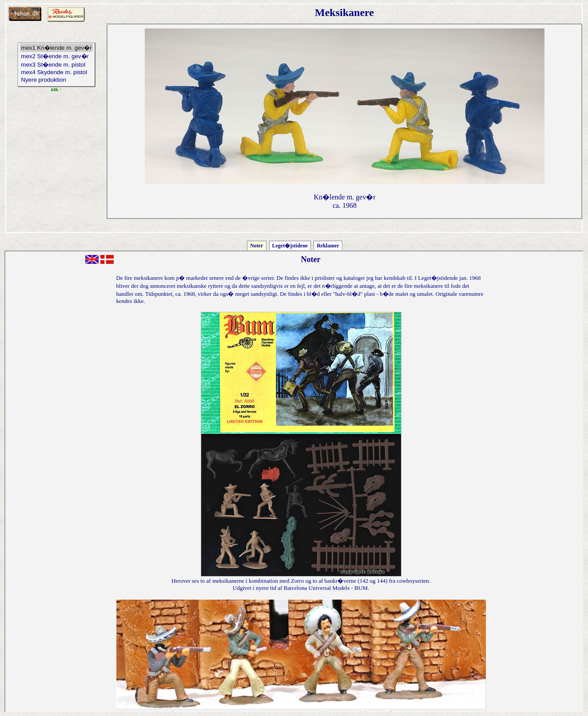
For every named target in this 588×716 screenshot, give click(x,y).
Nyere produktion (56, 80)
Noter (256, 246)
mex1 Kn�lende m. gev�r (56, 48)
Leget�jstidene (290, 246)
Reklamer (328, 246)
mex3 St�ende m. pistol (56, 65)
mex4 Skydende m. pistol (56, 73)
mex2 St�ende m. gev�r (56, 56)
